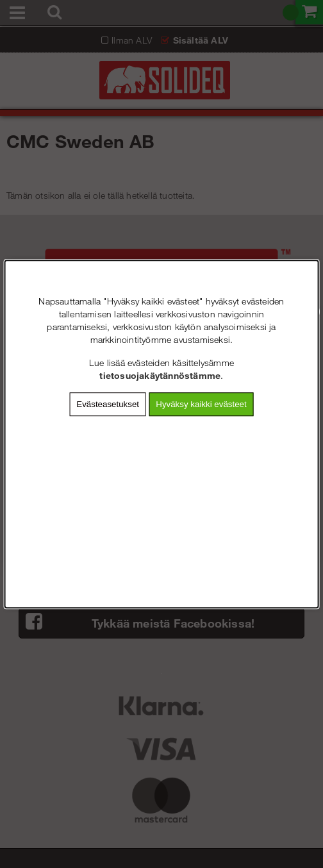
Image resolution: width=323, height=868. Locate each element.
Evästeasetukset (108, 404)
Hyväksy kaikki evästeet (201, 404)
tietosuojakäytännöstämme (160, 375)
